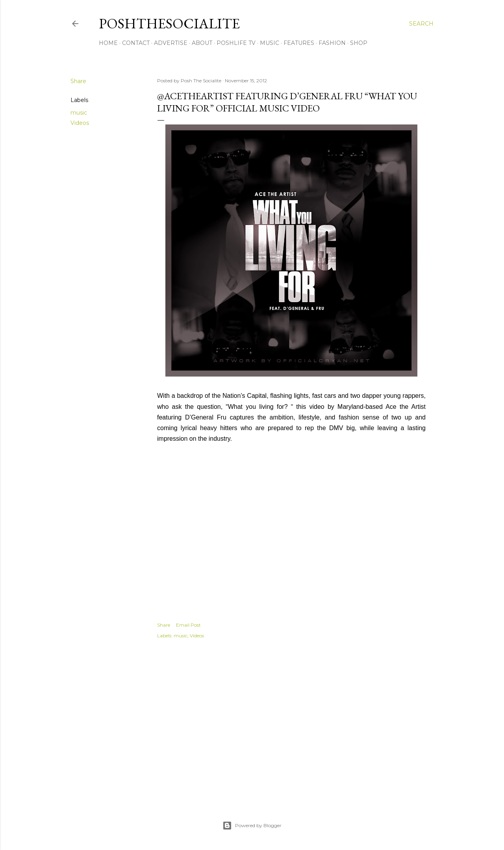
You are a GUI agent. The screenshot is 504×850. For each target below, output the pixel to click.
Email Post (188, 625)
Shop (359, 43)
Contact (136, 43)
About (202, 43)
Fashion (332, 43)
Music (270, 43)
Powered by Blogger (252, 826)
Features (299, 43)
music (79, 113)
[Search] (421, 24)
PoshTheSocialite (169, 23)
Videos (80, 123)
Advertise (171, 43)
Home (108, 43)
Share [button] (78, 81)
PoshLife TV (236, 43)
